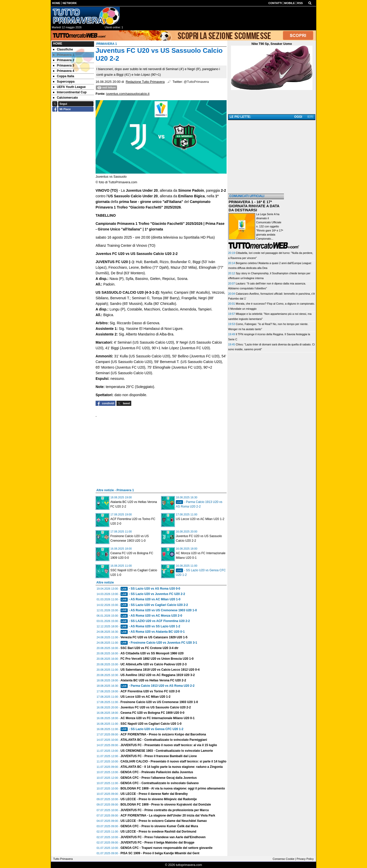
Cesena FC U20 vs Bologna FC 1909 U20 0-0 (153, 713)
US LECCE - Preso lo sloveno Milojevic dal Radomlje (159, 799)
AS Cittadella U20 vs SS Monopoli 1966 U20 (152, 653)
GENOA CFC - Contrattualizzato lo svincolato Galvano (160, 783)
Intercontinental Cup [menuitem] (70, 92)
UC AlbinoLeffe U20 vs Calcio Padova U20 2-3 (154, 664)
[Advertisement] (272, 157)
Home (58, 44)
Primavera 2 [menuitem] (64, 60)
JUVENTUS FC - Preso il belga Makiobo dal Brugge (158, 843)
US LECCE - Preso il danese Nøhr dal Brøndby (154, 794)
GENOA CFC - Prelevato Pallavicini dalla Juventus (157, 772)
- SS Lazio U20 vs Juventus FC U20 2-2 (153, 594)
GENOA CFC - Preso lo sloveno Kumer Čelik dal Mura (159, 826)
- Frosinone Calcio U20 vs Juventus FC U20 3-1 (159, 643)
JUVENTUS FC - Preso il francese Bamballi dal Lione (159, 756)
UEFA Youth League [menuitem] (69, 87)
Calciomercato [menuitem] (65, 98)
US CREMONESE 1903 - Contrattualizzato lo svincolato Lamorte (167, 751)
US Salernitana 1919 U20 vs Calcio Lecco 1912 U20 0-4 (160, 670)
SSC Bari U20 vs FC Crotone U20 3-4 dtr (149, 648)
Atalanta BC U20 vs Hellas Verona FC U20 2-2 (153, 680)
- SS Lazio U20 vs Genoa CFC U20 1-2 (152, 729)
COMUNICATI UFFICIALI (247, 196)
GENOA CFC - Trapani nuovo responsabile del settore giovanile (167, 848)
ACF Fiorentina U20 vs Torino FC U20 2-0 (150, 691)
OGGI (298, 117)
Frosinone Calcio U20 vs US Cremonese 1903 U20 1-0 (159, 702)
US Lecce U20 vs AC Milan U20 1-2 (200, 519)
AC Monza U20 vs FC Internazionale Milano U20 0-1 (158, 718)
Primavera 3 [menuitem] (64, 66)
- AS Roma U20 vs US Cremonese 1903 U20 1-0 (159, 610)
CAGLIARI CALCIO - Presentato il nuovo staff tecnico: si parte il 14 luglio (173, 761)
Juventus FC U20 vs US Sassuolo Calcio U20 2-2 (156, 707)
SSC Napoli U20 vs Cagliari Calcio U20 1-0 (151, 724)
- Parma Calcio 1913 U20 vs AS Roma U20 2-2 (158, 686)
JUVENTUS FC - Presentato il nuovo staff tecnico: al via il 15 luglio (169, 745)
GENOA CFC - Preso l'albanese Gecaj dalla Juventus (159, 778)
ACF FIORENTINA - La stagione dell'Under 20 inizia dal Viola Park (168, 815)
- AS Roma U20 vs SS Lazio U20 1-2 (150, 626)
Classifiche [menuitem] (63, 49)
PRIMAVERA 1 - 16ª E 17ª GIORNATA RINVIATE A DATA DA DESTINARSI (254, 206)
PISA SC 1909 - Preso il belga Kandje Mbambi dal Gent (160, 853)
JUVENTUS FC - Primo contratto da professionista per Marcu (165, 810)
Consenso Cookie (284, 859)
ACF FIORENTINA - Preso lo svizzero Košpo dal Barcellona (163, 734)
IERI (310, 117)
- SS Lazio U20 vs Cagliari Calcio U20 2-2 (154, 605)
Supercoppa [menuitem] (64, 82)
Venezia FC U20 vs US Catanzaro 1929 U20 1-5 (154, 637)
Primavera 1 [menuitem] (64, 55)
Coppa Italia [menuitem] (64, 76)
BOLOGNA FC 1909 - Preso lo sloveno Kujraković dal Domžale (166, 805)
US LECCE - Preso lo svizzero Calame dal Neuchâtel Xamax (164, 821)
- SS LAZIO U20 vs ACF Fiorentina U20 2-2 (155, 621)
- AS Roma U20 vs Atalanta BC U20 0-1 (153, 632)
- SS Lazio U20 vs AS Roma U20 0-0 (150, 589)
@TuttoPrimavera (196, 82)
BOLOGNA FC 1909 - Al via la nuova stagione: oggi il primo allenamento (173, 788)
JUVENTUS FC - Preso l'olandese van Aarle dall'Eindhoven (163, 837)
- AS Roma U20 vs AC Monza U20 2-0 (151, 616)
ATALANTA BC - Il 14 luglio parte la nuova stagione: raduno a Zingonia (172, 767)
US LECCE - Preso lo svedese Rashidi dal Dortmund (158, 832)
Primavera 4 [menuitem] (64, 71)
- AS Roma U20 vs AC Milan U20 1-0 (150, 599)
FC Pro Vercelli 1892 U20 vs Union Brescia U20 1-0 (157, 659)
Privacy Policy (305, 859)
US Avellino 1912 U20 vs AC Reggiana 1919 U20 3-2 (158, 675)
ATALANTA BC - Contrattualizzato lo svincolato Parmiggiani (164, 740)
